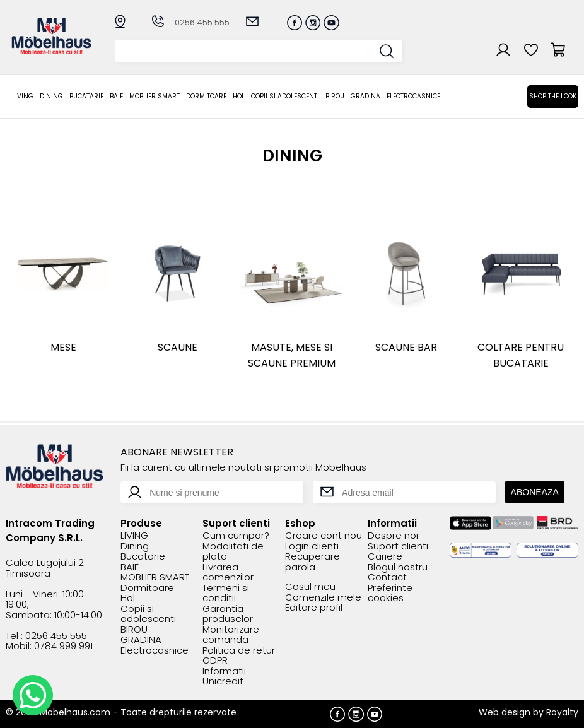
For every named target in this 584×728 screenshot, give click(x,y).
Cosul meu (310, 587)
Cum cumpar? (236, 536)
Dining (51, 96)
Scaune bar (406, 347)
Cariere (385, 557)
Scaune (178, 347)
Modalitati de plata (233, 552)
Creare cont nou (324, 536)
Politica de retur (239, 651)
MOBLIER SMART (155, 96)
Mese (63, 347)
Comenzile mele (323, 598)
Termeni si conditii (226, 593)
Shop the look (553, 96)
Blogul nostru (398, 567)
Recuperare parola (312, 562)
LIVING (23, 96)
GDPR (215, 661)
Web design (505, 712)
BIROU (335, 96)
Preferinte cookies (390, 593)
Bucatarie (86, 96)
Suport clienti (398, 547)
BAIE (116, 96)
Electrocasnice (413, 96)
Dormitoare (206, 96)
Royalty (562, 712)
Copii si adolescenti (285, 96)
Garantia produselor (228, 614)
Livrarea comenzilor (228, 572)
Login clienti (312, 547)
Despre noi (393, 536)
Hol (239, 96)
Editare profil (314, 608)
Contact (387, 578)
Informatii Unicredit (224, 677)
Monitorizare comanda (231, 635)
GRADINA (365, 96)
